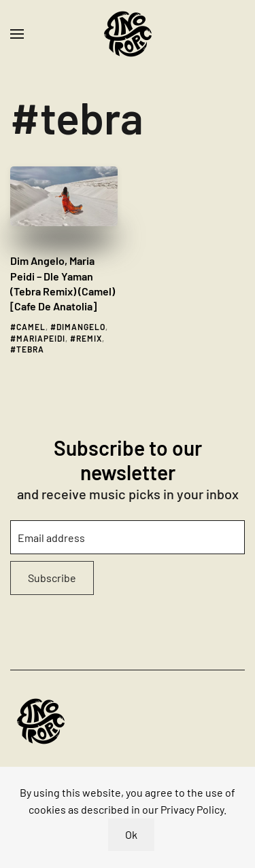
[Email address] (128, 537)
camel (31, 327)
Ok (131, 834)
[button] (17, 34)
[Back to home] (128, 34)
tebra (30, 349)
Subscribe (52, 578)
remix (89, 338)
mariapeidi (41, 338)
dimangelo (81, 327)
